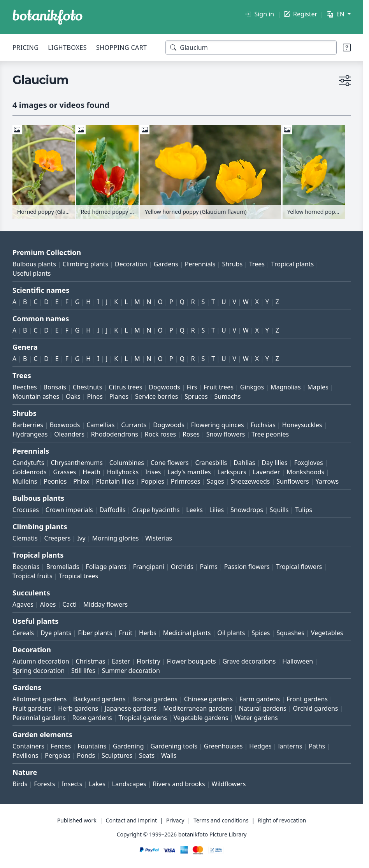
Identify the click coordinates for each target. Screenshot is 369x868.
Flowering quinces (218, 425)
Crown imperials (69, 510)
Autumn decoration (41, 661)
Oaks (73, 396)
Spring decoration (39, 671)
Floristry (148, 661)
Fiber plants (95, 633)
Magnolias (286, 387)
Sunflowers (293, 481)
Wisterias (159, 538)
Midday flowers (105, 604)
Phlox (81, 481)
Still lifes (83, 671)
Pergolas (57, 755)
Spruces (196, 396)
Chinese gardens (208, 699)
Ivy (81, 538)
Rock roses (160, 434)
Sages (215, 481)
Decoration (131, 264)
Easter (121, 661)
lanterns (290, 746)
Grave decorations (249, 661)
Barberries (28, 425)
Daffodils (113, 510)
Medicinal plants (187, 633)
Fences (61, 746)
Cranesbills (211, 463)
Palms (209, 567)
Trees (257, 264)
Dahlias (244, 463)
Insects (72, 784)
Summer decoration (131, 671)
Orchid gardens (316, 708)
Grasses (65, 472)
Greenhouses (223, 746)
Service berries (156, 396)
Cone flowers (170, 463)
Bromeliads (62, 567)
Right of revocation (282, 820)
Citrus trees (125, 387)
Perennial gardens (39, 718)
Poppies (153, 481)
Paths (317, 746)
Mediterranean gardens (198, 708)
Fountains (92, 746)
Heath (91, 472)
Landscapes (129, 784)
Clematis (25, 538)
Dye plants (56, 633)
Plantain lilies (115, 481)
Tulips (304, 510)
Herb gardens (78, 708)
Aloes (48, 604)
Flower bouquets (192, 661)
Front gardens (307, 699)
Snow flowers (226, 434)
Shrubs (232, 264)
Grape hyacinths (156, 510)
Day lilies (274, 463)
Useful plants (32, 273)
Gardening (128, 746)
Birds (20, 784)
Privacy (175, 820)
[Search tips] (347, 48)
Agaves (23, 604)
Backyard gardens (99, 699)
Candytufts (28, 463)
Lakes (97, 784)
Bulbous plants (34, 264)
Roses (191, 434)
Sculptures (117, 755)
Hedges (260, 746)
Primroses (186, 481)
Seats (147, 755)
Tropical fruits (33, 576)
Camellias (100, 425)
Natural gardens (263, 708)
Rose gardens (92, 718)
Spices (261, 633)
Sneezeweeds (250, 481)
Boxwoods (65, 425)
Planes (119, 396)
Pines (95, 396)
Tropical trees (78, 576)
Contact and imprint (131, 820)
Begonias (26, 567)
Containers (28, 746)
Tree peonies (270, 434)
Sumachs (227, 396)
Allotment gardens (40, 699)
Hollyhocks (123, 472)
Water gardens (256, 718)
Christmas (91, 661)
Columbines (127, 463)
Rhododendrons (115, 434)
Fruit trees (219, 387)
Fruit (126, 633)
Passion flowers (247, 567)
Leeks (194, 510)
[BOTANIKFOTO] (47, 17)
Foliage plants (106, 567)
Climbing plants (85, 264)
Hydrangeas (30, 434)
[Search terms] (251, 48)
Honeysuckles (302, 425)
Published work (77, 820)
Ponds (86, 755)
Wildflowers (229, 784)
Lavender (266, 472)
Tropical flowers (299, 567)
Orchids (182, 567)
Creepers (58, 538)
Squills (279, 510)
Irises (153, 472)
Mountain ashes (36, 396)
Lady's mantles (189, 472)
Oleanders (69, 434)
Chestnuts (88, 387)
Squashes (290, 633)
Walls (169, 755)
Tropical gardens (143, 718)
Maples (318, 387)
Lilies (217, 510)
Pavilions (25, 755)
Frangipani (149, 567)
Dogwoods (164, 387)
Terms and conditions (221, 820)
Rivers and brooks (179, 784)
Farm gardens (260, 699)
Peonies (55, 481)
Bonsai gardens (155, 699)
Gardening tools (174, 746)
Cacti (69, 604)
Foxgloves (308, 463)
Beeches (25, 387)
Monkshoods (305, 472)
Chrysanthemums (76, 463)
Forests (44, 784)
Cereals (23, 633)
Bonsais (55, 387)
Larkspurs (232, 472)
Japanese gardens (131, 708)
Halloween (298, 661)
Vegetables (327, 633)
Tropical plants (293, 264)
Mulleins (25, 481)
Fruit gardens (32, 708)
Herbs (148, 633)
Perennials (200, 264)
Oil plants (231, 633)
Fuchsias (263, 425)
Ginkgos (252, 387)
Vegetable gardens (201, 718)
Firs (192, 387)
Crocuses (26, 510)
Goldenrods (30, 472)
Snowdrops (247, 510)
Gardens (166, 264)
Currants (134, 425)
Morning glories (116, 538)
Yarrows (327, 481)
